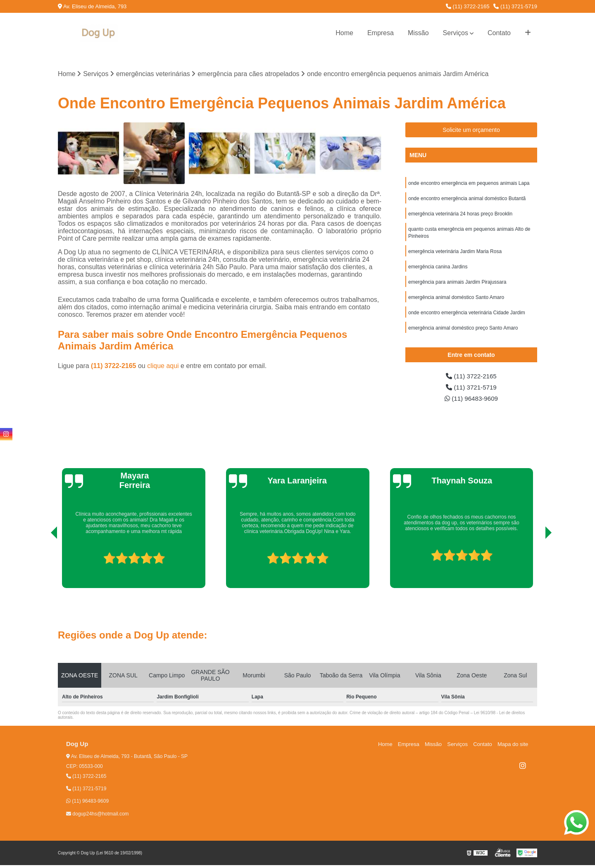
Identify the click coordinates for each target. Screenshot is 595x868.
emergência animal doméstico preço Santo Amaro (463, 332)
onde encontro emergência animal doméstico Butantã (467, 199)
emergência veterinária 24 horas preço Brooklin (460, 215)
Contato (499, 33)
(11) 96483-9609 (471, 401)
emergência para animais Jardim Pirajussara (457, 285)
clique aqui (163, 366)
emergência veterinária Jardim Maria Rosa (455, 254)
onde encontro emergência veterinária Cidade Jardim (467, 317)
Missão (418, 33)
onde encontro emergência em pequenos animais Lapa (469, 184)
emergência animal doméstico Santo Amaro (456, 301)
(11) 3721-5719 (515, 6)
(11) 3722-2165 (468, 6)
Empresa (381, 33)
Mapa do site (513, 747)
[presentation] (43, 567)
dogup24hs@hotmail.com (98, 817)
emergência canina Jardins (438, 270)
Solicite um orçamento (471, 130)
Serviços (456, 33)
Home (344, 33)
